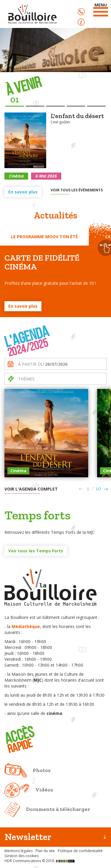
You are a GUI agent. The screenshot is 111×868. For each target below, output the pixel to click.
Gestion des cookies (21, 856)
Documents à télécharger (58, 809)
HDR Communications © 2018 (40, 861)
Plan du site (45, 851)
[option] (55, 150)
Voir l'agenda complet (31, 489)
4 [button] (76, 100)
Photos (42, 770)
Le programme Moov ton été (44, 237)
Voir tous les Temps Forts (36, 551)
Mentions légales (18, 851)
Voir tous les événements (77, 190)
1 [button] (17, 100)
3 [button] (55, 100)
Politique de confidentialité (80, 851)
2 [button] (35, 100)
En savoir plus (23, 192)
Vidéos (44, 790)
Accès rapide (81, 22)
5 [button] (96, 100)
